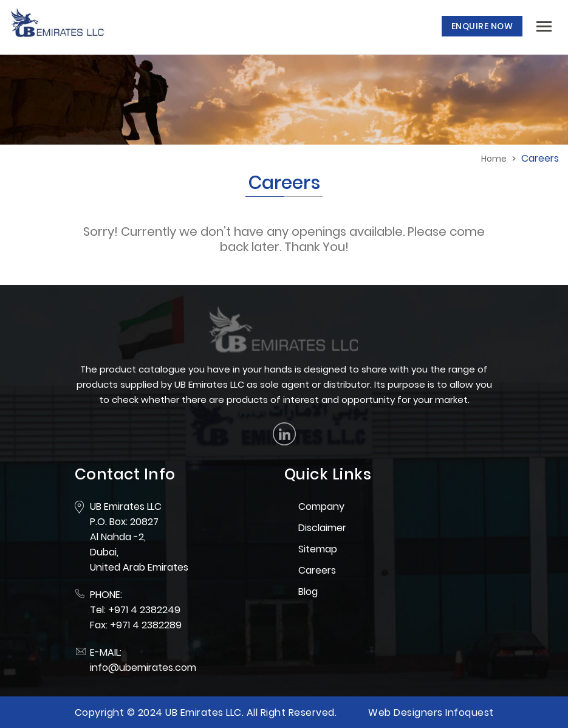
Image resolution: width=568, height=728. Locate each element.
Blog (308, 592)
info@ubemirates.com (143, 668)
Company (321, 507)
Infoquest (470, 713)
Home (494, 159)
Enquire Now (482, 26)
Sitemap (318, 549)
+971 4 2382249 (144, 610)
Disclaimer (322, 528)
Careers (317, 570)
